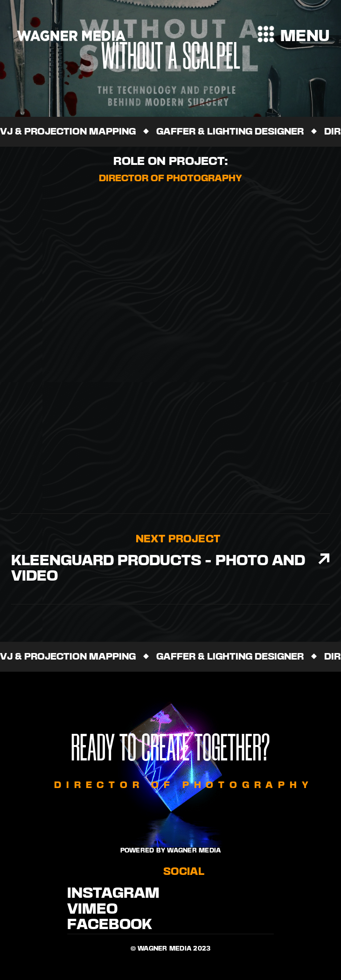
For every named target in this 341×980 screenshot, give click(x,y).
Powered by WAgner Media (171, 851)
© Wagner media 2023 (171, 949)
